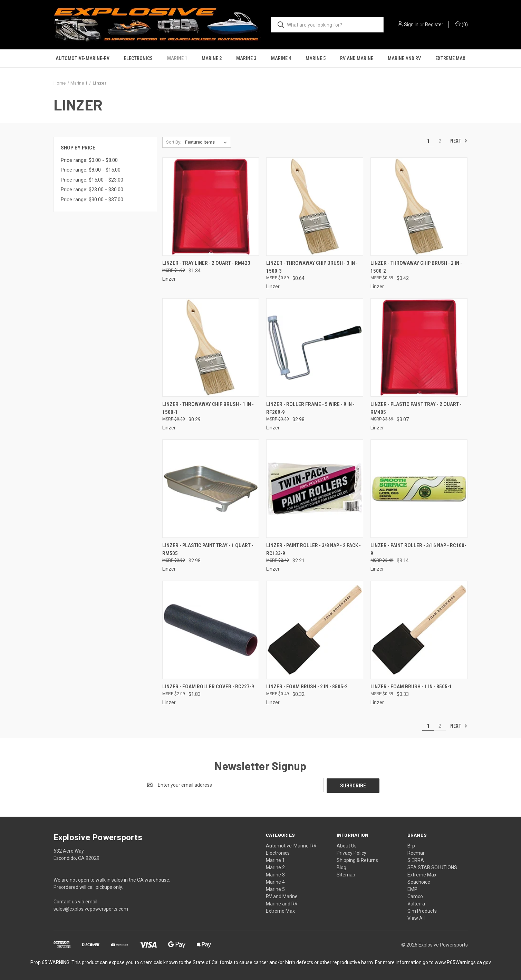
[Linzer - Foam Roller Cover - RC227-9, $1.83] (211, 630)
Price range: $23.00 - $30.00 (92, 190)
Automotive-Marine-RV (83, 58)
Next (459, 141)
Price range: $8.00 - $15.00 (91, 170)
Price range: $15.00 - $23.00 (92, 180)
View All (416, 918)
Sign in (411, 25)
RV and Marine (357, 58)
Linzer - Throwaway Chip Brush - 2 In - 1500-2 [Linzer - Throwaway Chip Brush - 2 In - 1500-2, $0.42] (416, 267)
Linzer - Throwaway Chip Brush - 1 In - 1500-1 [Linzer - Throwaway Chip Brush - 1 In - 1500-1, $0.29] (208, 408)
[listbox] (207, 142)
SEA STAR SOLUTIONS (432, 867)
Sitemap (346, 874)
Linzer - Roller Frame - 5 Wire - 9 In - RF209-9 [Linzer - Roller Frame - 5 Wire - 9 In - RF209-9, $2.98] (310, 408)
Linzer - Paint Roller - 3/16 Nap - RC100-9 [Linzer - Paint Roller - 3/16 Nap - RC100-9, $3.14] (418, 549)
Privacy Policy (351, 852)
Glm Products (422, 910)
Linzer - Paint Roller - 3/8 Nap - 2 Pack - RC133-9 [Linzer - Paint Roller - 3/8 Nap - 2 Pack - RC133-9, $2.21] (313, 549)
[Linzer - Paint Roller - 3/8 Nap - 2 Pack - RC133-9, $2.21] (315, 489)
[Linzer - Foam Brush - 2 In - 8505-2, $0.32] (315, 630)
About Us (347, 845)
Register (434, 25)
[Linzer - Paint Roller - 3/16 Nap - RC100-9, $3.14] (419, 489)
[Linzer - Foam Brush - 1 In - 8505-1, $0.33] (419, 630)
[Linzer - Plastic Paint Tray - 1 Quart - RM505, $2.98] (211, 489)
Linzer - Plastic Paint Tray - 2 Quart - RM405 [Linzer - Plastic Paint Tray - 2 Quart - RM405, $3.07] (416, 408)
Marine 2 (212, 58)
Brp (411, 845)
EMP (412, 889)
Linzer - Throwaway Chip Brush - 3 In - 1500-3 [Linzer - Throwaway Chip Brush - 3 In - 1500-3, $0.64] (312, 267)
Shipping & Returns (357, 860)
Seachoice (419, 881)
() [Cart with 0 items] (461, 24)
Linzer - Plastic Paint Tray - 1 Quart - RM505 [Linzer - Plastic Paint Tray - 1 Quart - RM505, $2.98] (208, 549)
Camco (415, 896)
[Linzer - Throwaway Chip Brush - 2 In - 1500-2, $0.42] (419, 207)
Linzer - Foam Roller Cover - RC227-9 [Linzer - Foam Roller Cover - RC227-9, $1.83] (208, 687)
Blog (341, 867)
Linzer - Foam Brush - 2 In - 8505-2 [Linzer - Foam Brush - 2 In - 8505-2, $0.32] (307, 687)
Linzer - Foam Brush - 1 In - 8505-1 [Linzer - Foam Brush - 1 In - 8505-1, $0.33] (411, 687)
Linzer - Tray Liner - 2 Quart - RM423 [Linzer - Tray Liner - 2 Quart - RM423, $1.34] (206, 263)
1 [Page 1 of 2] (428, 141)
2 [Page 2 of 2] (440, 141)
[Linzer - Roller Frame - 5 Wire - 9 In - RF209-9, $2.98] (315, 347)
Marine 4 (281, 58)
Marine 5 (316, 58)
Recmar (416, 852)
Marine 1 (177, 58)
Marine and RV (404, 58)
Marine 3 (246, 58)
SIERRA (416, 860)
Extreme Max (450, 58)
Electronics (138, 58)
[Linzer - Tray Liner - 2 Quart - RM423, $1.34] (211, 207)
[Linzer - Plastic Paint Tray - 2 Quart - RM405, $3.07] (419, 347)
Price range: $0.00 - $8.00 (89, 160)
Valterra (416, 903)
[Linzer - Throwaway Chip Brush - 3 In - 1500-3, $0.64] (315, 207)
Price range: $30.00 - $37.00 (92, 200)
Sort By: (174, 142)
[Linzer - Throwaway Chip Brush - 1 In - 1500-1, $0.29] (211, 347)
